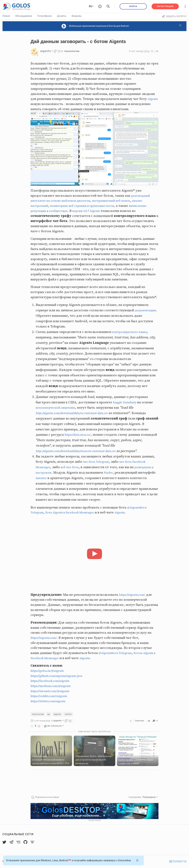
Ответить (139, 721)
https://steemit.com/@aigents (53, 691)
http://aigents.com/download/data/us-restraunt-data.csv (77, 413)
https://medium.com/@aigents (54, 686)
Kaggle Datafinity (126, 402)
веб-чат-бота (72, 467)
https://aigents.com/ (134, 595)
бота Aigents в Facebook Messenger (75, 513)
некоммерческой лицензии (57, 408)
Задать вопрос (174, 16)
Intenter (61, 478)
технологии (73, 51)
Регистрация (165, 6)
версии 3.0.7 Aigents (93, 211)
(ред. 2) (139, 51)
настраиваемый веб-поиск (120, 201)
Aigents (36, 104)
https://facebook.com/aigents (53, 681)
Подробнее (95, 821)
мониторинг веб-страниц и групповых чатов (87, 206)
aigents (59, 714)
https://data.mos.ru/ (80, 435)
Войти (133, 6)
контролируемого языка (131, 332)
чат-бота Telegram (98, 462)
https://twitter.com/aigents (51, 701)
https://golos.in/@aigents (50, 671)
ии (50, 714)
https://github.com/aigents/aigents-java (61, 676)
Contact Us (178, 861)
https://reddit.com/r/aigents (52, 696)
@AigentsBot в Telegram (117, 653)
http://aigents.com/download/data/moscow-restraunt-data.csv (82, 451)
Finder (113, 473)
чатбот (71, 714)
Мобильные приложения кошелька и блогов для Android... (96, 26)
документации (47, 316)
